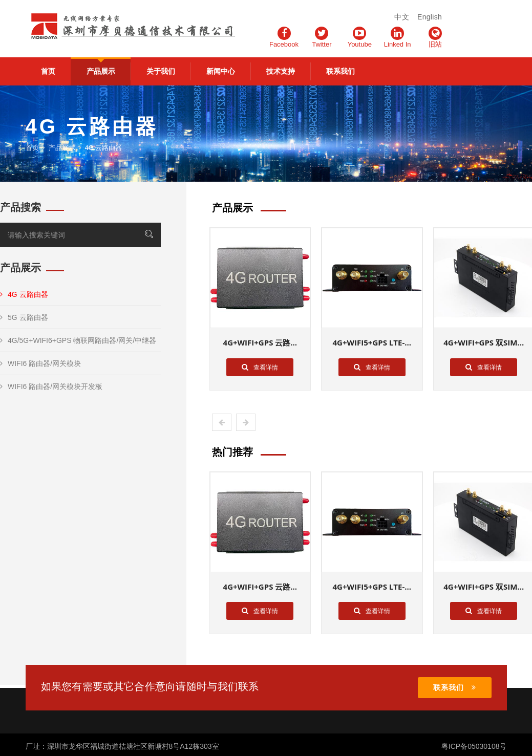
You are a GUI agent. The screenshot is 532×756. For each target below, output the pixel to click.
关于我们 (161, 71)
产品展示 (101, 71)
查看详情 (260, 367)
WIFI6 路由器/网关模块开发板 (51, 386)
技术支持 (281, 71)
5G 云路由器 (24, 317)
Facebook (284, 37)
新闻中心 (221, 71)
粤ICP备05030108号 (474, 746)
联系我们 (341, 71)
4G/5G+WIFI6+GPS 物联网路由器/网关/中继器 (78, 340)
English (430, 17)
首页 (48, 71)
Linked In (398, 37)
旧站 (435, 37)
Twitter (322, 37)
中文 (402, 17)
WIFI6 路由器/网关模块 (40, 363)
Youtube (360, 37)
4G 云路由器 (24, 294)
